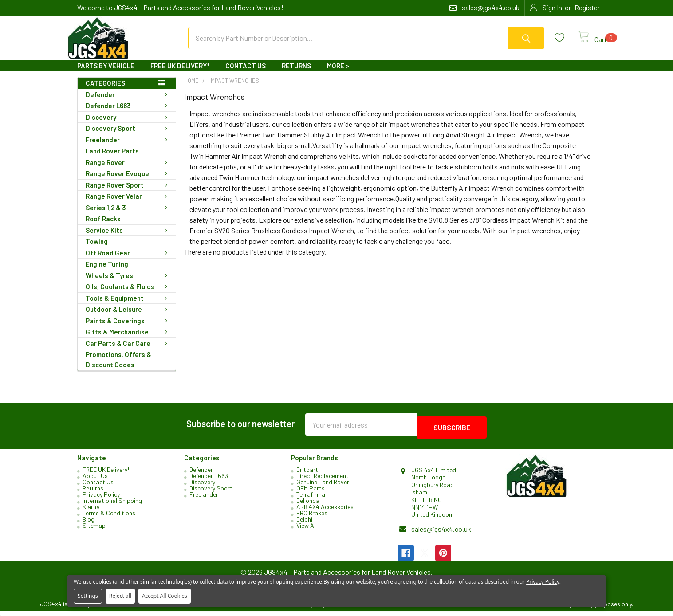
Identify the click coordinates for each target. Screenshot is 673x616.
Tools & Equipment (128, 306)
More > (338, 74)
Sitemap (94, 530)
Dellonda (308, 505)
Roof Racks (103, 227)
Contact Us (246, 74)
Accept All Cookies (165, 596)
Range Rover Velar (128, 204)
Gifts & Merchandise (128, 340)
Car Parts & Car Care (128, 351)
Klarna (91, 512)
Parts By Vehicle (106, 74)
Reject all (120, 596)
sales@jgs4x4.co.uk (441, 534)
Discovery (128, 125)
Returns (296, 74)
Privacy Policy (101, 499)
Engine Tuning (107, 272)
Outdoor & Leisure (128, 317)
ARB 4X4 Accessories (325, 512)
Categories (105, 91)
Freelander (128, 148)
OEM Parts (311, 493)
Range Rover (128, 170)
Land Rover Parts (112, 159)
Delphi (304, 524)
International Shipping (112, 505)
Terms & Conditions (109, 518)
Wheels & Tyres (128, 283)
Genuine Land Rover (323, 487)
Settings (88, 596)
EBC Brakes (312, 518)
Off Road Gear (128, 261)
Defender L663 (128, 114)
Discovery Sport (128, 136)
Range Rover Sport (128, 193)
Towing (97, 249)
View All (307, 530)
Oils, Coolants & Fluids (128, 294)
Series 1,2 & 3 (128, 216)
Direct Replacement (323, 481)
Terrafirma (311, 499)
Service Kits (128, 238)
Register (587, 8)
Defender (128, 102)
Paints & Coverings (128, 329)
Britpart (307, 474)
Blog (89, 524)
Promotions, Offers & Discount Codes (118, 367)
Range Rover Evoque (128, 181)
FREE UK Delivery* (180, 74)
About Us (95, 481)
